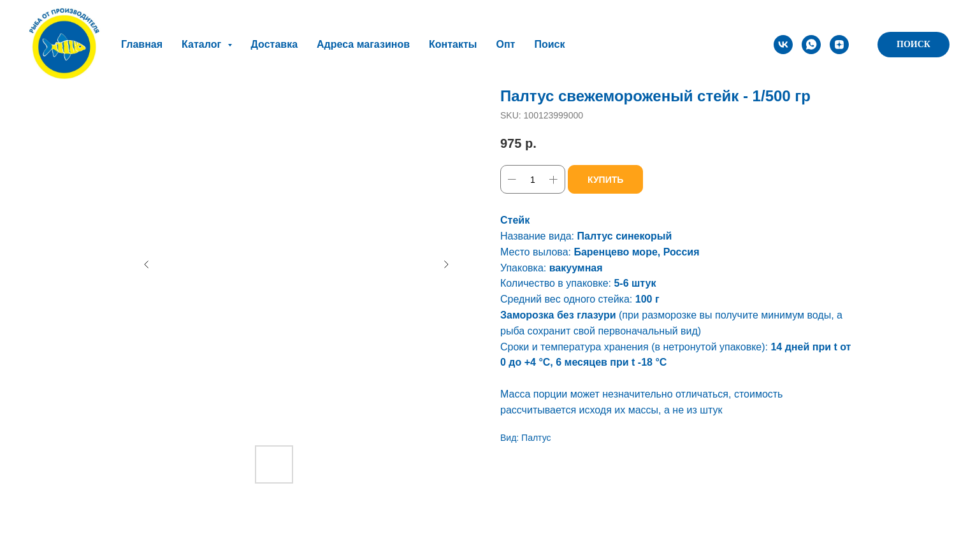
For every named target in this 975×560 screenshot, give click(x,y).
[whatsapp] (811, 45)
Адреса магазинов (363, 44)
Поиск (549, 44)
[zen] (839, 45)
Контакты (453, 44)
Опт (505, 44)
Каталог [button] (203, 44)
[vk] (783, 45)
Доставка (275, 44)
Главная (142, 44)
